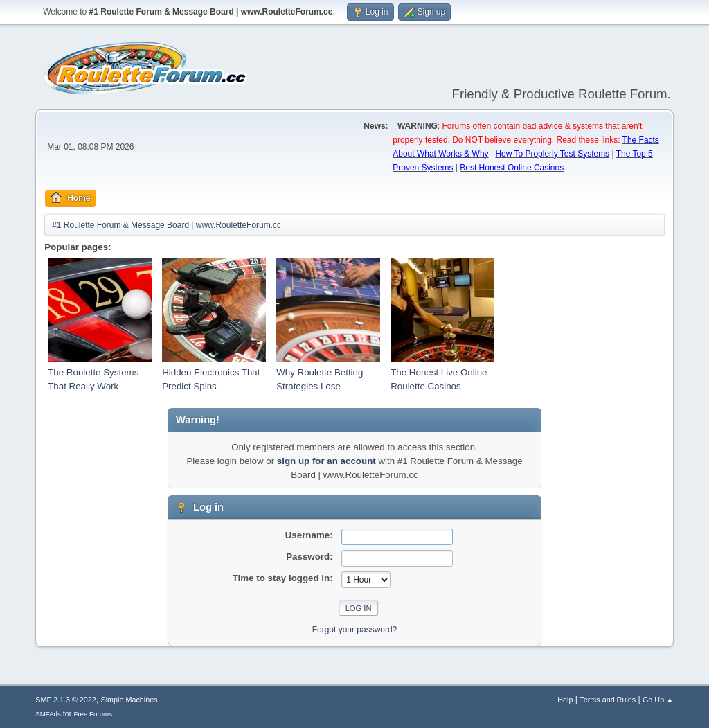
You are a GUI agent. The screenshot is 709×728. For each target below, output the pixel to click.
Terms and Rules (608, 700)
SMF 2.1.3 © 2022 (66, 700)
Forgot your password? (355, 630)
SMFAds (48, 714)
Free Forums (93, 714)
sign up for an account (326, 461)
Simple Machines (129, 700)
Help (565, 700)
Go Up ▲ (658, 700)
